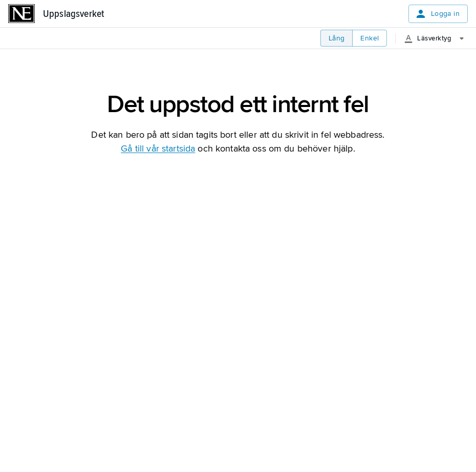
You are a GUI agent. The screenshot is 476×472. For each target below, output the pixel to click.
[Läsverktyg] (438, 38)
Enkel (370, 38)
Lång (337, 38)
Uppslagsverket (73, 14)
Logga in (437, 14)
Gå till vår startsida (158, 148)
